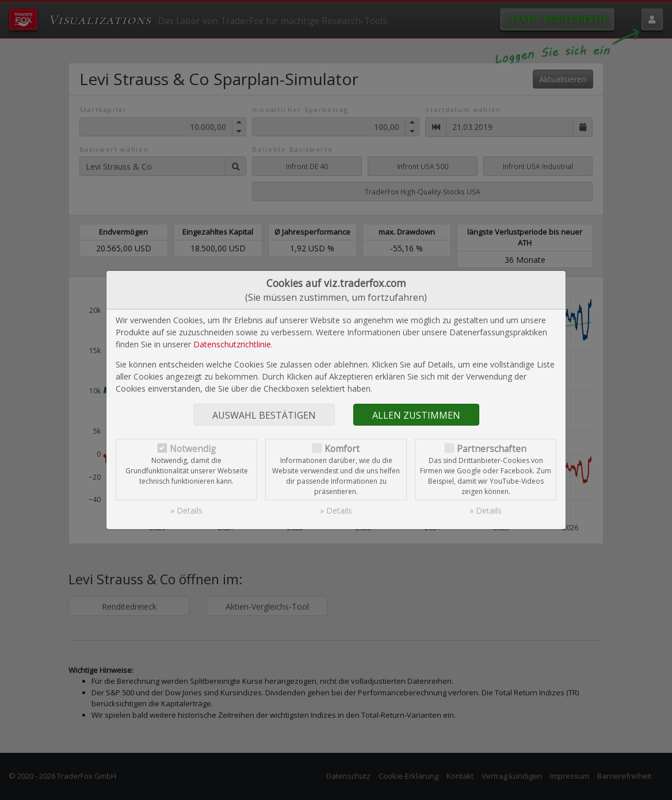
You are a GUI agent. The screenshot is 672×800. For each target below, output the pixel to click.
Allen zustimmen (416, 415)
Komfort (342, 449)
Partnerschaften (492, 449)
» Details (186, 510)
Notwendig (193, 449)
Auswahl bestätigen (264, 415)
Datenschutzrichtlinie (232, 344)
